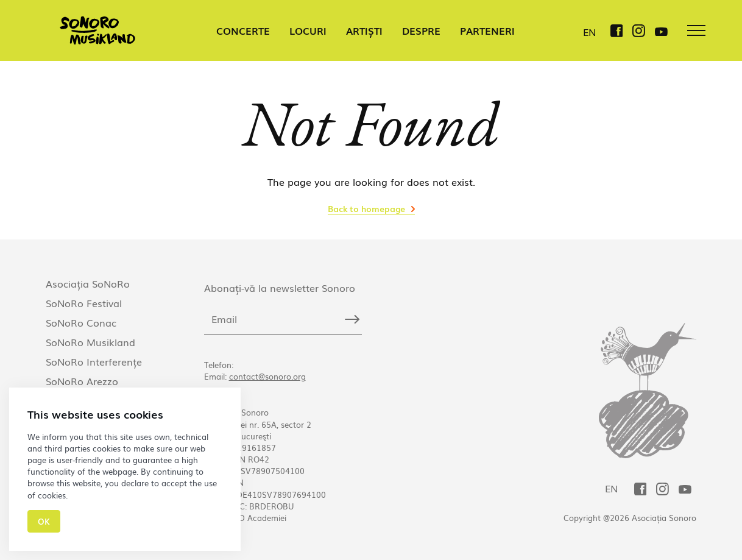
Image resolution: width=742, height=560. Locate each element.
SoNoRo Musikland (90, 342)
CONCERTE (243, 30)
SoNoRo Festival (84, 303)
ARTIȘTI (364, 30)
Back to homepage (366, 208)
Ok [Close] (44, 521)
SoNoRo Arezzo (82, 381)
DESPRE (421, 30)
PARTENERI (487, 30)
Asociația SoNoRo (88, 283)
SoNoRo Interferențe (94, 361)
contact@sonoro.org (267, 376)
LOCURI (308, 30)
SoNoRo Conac (81, 322)
